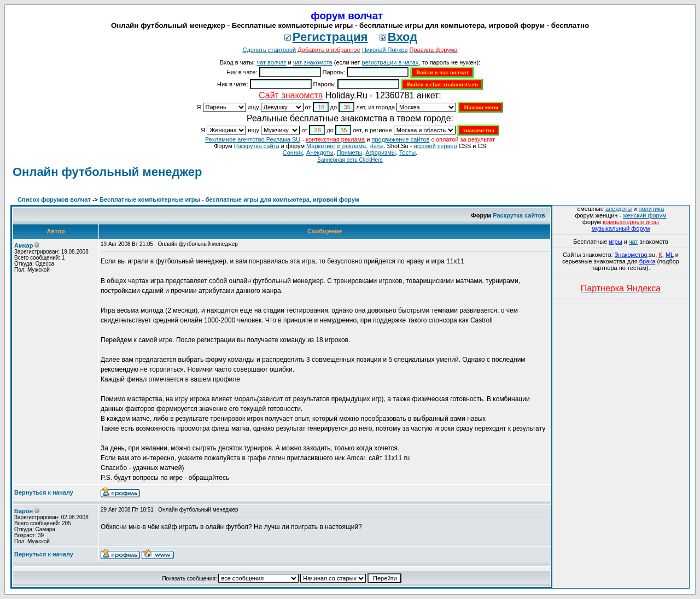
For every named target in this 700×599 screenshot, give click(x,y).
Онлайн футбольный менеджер (107, 172)
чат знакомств (313, 62)
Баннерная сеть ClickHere (350, 160)
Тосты (407, 152)
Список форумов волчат (54, 199)
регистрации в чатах (390, 62)
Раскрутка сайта (257, 146)
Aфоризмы (380, 152)
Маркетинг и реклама (336, 146)
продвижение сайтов (400, 139)
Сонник (293, 152)
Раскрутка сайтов (519, 215)
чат (634, 242)
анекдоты (619, 209)
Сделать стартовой (270, 50)
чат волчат (271, 62)
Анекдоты (320, 152)
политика (652, 209)
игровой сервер (435, 146)
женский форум (644, 215)
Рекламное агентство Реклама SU (253, 139)
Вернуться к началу (44, 492)
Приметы (349, 152)
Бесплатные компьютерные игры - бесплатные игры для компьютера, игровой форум (229, 199)
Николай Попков (385, 50)
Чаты (376, 146)
